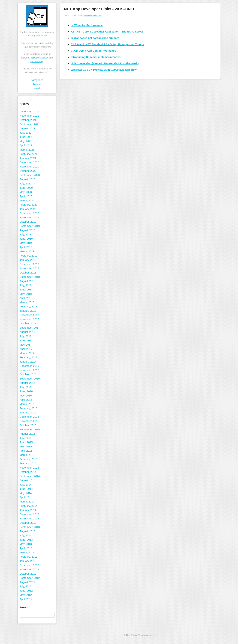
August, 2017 (27, 332)
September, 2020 (30, 175)
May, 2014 (26, 493)
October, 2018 (28, 273)
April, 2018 (26, 298)
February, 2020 (28, 205)
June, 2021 (26, 137)
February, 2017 (28, 357)
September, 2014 (30, 476)
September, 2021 (30, 124)
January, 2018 (28, 311)
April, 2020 (26, 196)
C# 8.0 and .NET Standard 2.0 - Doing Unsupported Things (107, 44)
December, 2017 (29, 315)
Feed (37, 88)
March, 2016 (27, 404)
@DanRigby (36, 61)
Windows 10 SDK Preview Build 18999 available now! (104, 70)
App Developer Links (92, 15)
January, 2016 (28, 412)
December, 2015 (29, 417)
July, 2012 (25, 586)
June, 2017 (26, 340)
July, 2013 (25, 535)
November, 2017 (29, 319)
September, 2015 (30, 429)
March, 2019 (27, 251)
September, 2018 (30, 277)
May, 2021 (26, 141)
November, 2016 (29, 370)
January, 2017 (28, 362)
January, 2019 (28, 260)
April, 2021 (26, 145)
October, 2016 (28, 374)
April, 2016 (26, 400)
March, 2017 (27, 353)
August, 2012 (27, 582)
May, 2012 (26, 595)
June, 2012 (26, 591)
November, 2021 (29, 116)
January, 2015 (28, 463)
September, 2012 (30, 578)
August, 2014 (27, 480)
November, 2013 (29, 518)
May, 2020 (26, 192)
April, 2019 (26, 247)
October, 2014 (28, 472)
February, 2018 (28, 306)
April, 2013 (26, 548)
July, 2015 (25, 438)
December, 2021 (29, 111)
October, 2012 (28, 574)
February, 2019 (28, 256)
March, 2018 (27, 302)
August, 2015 (27, 434)
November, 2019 (29, 217)
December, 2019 (29, 213)
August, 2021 (27, 128)
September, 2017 (30, 328)
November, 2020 (29, 167)
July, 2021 (25, 133)
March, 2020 (27, 200)
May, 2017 (26, 345)
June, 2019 (26, 239)
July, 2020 (25, 183)
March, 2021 (27, 150)
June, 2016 (26, 391)
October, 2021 (28, 120)
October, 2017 (28, 323)
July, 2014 (25, 485)
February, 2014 (28, 506)
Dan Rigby (39, 43)
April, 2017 (26, 349)
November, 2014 (29, 468)
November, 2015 (29, 421)
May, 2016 (26, 395)
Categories (37, 80)
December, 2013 (29, 514)
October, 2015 (28, 425)
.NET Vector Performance (87, 25)
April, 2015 (26, 451)
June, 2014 (26, 489)
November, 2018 (29, 268)
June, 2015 (26, 442)
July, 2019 (25, 234)
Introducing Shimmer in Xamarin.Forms (96, 57)
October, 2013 (28, 523)
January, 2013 (28, 561)
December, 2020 (29, 162)
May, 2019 (26, 243)
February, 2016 (28, 408)
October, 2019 (28, 222)
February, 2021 (28, 154)
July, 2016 (25, 387)
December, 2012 (29, 565)
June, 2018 (26, 289)
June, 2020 (26, 188)
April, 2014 (26, 497)
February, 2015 (28, 459)
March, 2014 (27, 502)
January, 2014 (28, 510)
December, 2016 (29, 366)
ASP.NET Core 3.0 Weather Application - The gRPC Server (107, 32)
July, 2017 (25, 336)
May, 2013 (26, 544)
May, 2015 (26, 446)
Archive (37, 84)
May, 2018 (26, 294)
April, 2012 (26, 599)
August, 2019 (27, 230)
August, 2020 (27, 179)
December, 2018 (29, 264)
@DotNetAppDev (40, 58)
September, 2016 (30, 379)
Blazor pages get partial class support (95, 38)
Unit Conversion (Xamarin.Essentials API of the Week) (105, 63)
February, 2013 (28, 557)
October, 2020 (28, 171)
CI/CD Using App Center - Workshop (94, 51)
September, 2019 (30, 226)
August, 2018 (27, 281)
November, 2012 (29, 569)
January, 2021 (28, 158)
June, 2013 (26, 540)
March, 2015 (27, 455)
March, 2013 (27, 552)
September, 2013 (30, 527)
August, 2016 (27, 383)
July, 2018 (25, 285)
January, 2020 (28, 209)
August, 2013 (27, 531)
